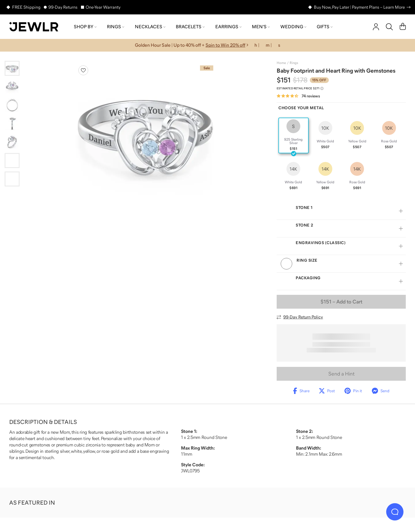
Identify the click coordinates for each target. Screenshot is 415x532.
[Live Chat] (395, 512)
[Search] (389, 27)
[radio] (294, 135)
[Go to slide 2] (12, 87)
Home (281, 63)
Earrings (228, 27)
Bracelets (190, 27)
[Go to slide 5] (12, 142)
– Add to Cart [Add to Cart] (341, 302)
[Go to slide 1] (12, 68)
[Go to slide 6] (12, 161)
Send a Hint (341, 374)
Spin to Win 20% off (225, 45)
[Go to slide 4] (12, 124)
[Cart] (403, 27)
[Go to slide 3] (12, 105)
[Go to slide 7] (12, 179)
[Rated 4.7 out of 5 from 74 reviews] (298, 96)
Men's (261, 27)
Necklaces (150, 27)
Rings (116, 27)
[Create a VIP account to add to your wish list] (83, 70)
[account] (376, 27)
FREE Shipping (26, 7)
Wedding (293, 27)
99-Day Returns (63, 7)
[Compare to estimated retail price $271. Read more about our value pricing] (300, 88)
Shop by (85, 27)
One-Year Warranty (103, 7)
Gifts (325, 27)
